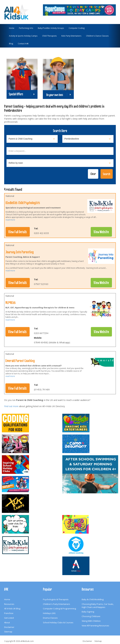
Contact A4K (23, 44)
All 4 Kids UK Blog (12, 609)
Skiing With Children (91, 621)
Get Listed (9, 618)
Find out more (11, 406)
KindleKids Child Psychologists (23, 203)
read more (10, 220)
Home (12, 28)
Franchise (9, 613)
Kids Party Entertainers (71, 36)
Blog (11, 44)
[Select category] (32, 139)
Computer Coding (77, 28)
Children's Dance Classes (97, 36)
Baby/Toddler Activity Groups (51, 28)
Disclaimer (9, 627)
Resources (9, 604)
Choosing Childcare (91, 616)
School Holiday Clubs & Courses (58, 622)
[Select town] (60, 163)
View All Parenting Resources (95, 626)
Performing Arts (26, 28)
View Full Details (18, 232)
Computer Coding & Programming (59, 609)
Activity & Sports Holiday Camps (23, 36)
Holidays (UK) (49, 613)
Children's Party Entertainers (57, 604)
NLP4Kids (11, 303)
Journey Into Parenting (20, 252)
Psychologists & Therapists (56, 599)
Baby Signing (88, 612)
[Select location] (88, 139)
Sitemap (8, 632)
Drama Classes (50, 618)
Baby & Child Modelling (93, 599)
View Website (101, 232)
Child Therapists (49, 36)
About (7, 622)
